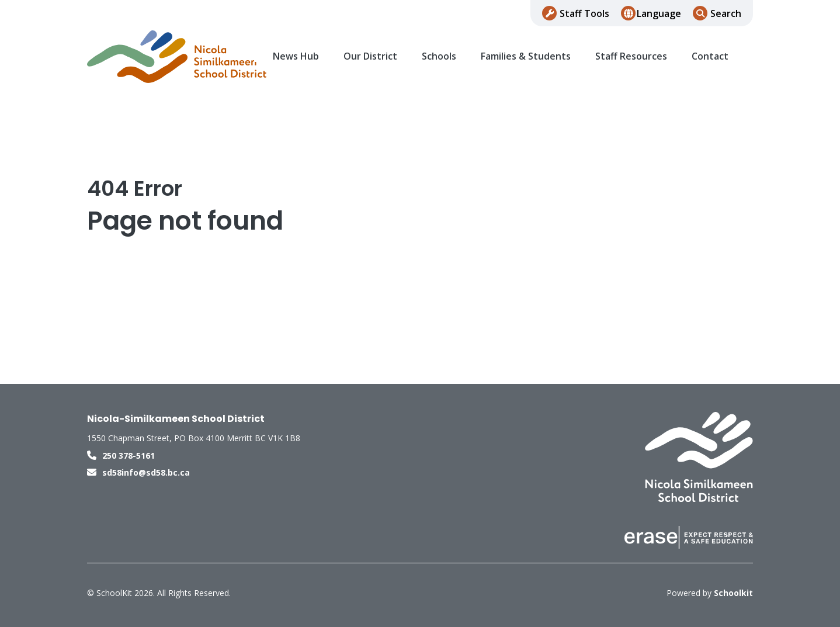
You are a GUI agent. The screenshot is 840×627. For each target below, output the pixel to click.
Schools (439, 56)
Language (659, 13)
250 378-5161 (129, 455)
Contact (710, 56)
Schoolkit (733, 593)
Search (726, 13)
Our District (370, 56)
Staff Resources (631, 56)
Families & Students (526, 56)
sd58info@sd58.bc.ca (146, 472)
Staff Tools (584, 13)
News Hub (296, 56)
